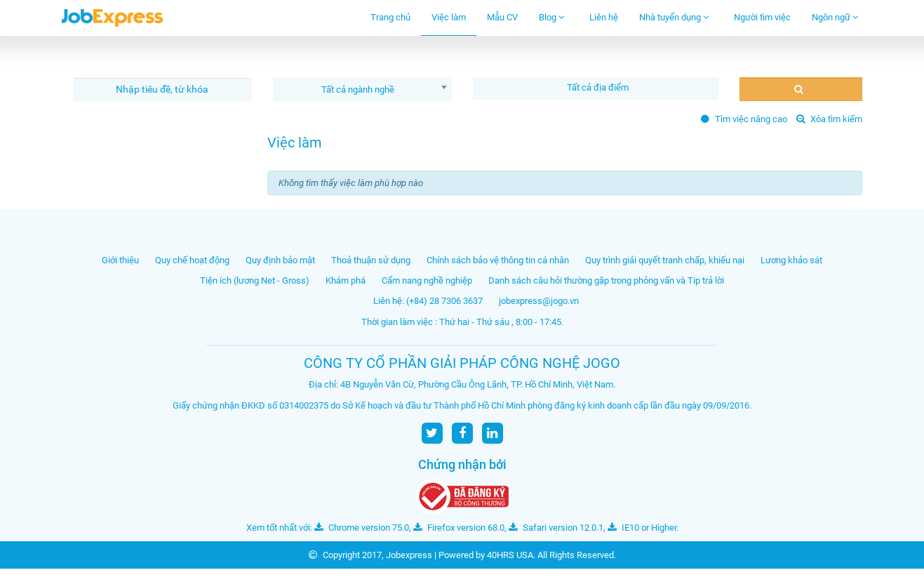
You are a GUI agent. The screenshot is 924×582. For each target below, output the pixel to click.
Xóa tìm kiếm (829, 119)
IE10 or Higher (642, 528)
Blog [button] (552, 17)
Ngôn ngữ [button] (835, 17)
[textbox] (599, 87)
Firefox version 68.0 (459, 528)
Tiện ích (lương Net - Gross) (255, 280)
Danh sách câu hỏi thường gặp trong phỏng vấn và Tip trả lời (606, 280)
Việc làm (449, 17)
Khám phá (346, 280)
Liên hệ (604, 17)
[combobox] (362, 89)
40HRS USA (510, 555)
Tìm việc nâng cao (744, 119)
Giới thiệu (120, 260)
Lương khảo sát (791, 260)
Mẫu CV (502, 17)
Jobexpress (409, 555)
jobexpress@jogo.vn (539, 301)
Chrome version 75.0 (362, 528)
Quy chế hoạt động (192, 260)
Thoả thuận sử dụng (371, 260)
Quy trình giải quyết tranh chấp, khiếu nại (665, 260)
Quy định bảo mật (280, 260)
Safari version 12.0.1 (556, 528)
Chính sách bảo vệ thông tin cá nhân (498, 260)
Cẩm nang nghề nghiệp (427, 280)
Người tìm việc (762, 17)
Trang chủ (390, 17)
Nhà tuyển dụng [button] (674, 17)
